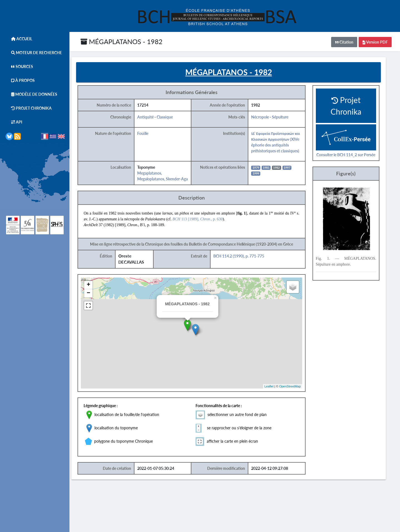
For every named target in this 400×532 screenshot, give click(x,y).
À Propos (20, 80)
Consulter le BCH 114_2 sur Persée (352, 155)
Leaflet (275, 387)
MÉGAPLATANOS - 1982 (122, 41)
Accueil (19, 39)
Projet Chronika (29, 108)
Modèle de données (31, 94)
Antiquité (152, 118)
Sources (19, 66)
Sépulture (287, 118)
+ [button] (96, 286)
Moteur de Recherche (34, 53)
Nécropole (267, 118)
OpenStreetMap (296, 387)
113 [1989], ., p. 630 (205, 220)
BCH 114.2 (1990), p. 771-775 (245, 257)
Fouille (150, 134)
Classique (172, 118)
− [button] (96, 294)
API (14, 122)
